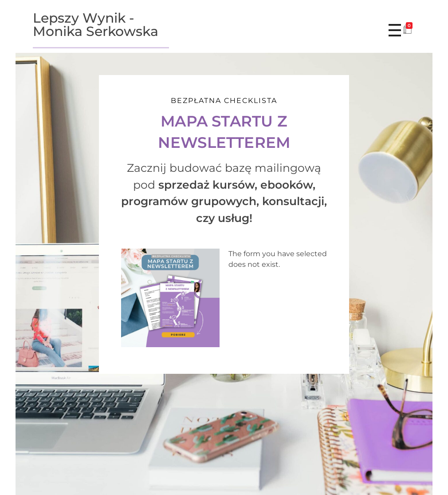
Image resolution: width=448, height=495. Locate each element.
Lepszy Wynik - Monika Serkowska (96, 25)
